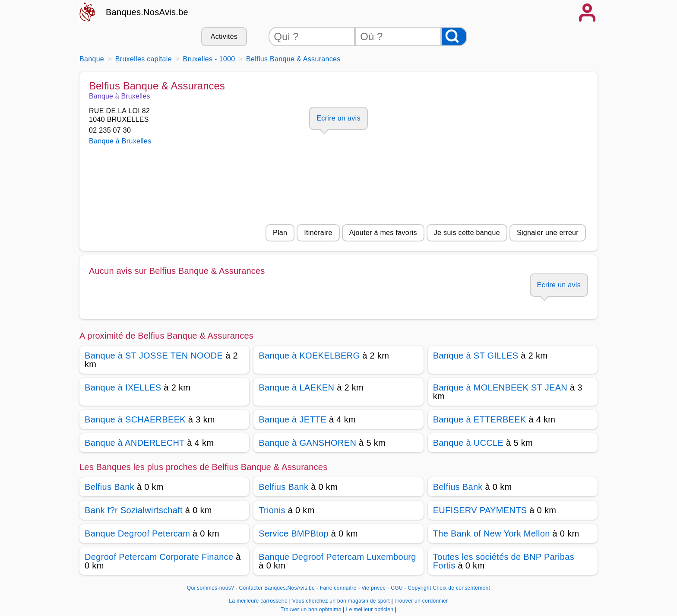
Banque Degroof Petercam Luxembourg (337, 557)
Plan (280, 233)
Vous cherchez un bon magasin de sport (342, 601)
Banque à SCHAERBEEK (135, 419)
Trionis (272, 510)
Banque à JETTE (293, 419)
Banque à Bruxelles (120, 141)
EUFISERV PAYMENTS (480, 510)
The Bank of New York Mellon (492, 533)
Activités (224, 37)
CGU (397, 588)
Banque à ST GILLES (476, 356)
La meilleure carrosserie (259, 601)
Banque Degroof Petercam (137, 533)
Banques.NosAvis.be (147, 12)
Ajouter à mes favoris (383, 233)
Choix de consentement (461, 588)
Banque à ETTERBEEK (480, 419)
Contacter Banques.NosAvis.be (277, 588)
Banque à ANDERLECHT (134, 443)
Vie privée (373, 588)
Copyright (419, 588)
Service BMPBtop (294, 533)
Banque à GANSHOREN (307, 443)
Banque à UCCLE (468, 443)
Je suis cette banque (467, 233)
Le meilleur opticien (370, 610)
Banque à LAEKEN (296, 387)
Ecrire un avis (338, 118)
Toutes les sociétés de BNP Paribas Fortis (504, 561)
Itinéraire (318, 233)
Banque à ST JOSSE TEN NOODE (154, 356)
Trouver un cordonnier (421, 601)
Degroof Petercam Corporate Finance (159, 557)
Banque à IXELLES (123, 387)
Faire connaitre (338, 588)
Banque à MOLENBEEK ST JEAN (500, 387)
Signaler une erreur (548, 233)
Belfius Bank (109, 487)
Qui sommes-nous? (210, 588)
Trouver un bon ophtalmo (312, 610)
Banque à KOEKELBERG (309, 356)
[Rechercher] (454, 37)
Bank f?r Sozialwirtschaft (134, 510)
